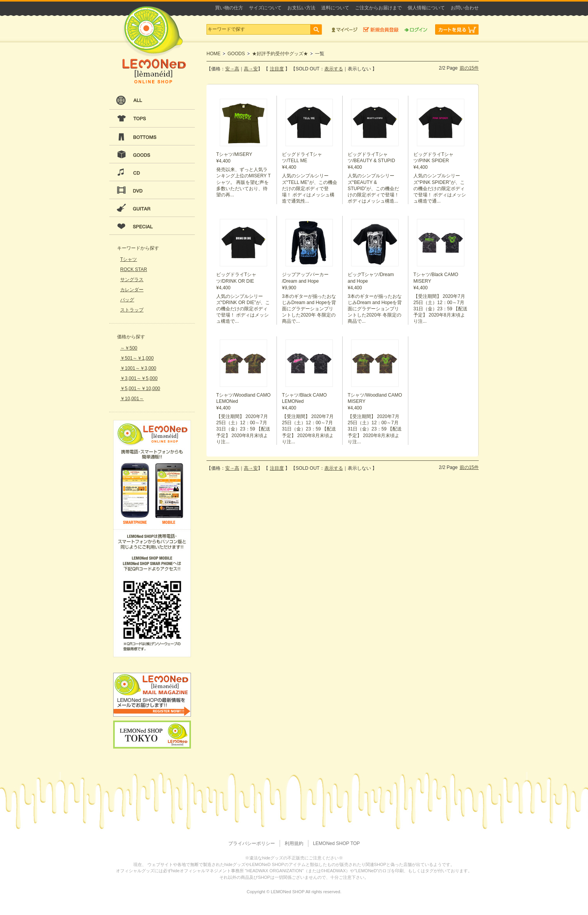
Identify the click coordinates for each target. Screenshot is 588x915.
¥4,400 (244, 148)
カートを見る (457, 29)
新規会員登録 (381, 29)
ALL (152, 101)
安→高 (232, 69)
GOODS (152, 154)
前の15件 (469, 68)
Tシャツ (129, 259)
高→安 (251, 69)
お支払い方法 (301, 8)
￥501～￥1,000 (137, 358)
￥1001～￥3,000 (138, 368)
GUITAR (152, 208)
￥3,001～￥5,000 (139, 378)
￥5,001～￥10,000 (140, 388)
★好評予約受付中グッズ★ (280, 54)
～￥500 (129, 348)
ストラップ (132, 310)
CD (152, 172)
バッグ (127, 300)
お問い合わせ (465, 8)
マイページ (345, 29)
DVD (152, 190)
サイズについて (265, 8)
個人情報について (426, 8)
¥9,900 (310, 272)
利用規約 (294, 843)
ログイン (416, 29)
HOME (213, 54)
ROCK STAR (134, 269)
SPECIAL (152, 226)
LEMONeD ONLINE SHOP (154, 45)
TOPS (152, 119)
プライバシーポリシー (252, 843)
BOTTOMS (152, 136)
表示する (334, 69)
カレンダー (132, 290)
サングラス (132, 280)
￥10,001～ (132, 399)
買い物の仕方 (229, 8)
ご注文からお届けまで (378, 8)
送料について (335, 8)
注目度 (277, 69)
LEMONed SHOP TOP (337, 843)
